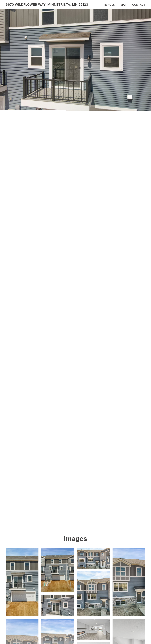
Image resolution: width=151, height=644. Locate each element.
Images (110, 5)
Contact (139, 5)
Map (124, 5)
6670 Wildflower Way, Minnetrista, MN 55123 (47, 5)
